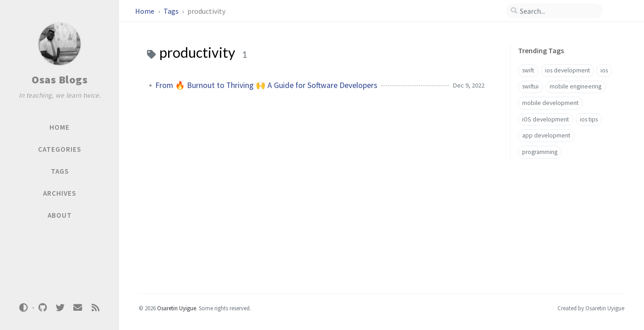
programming (540, 152)
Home (145, 11)
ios (604, 70)
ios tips (589, 119)
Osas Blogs (60, 80)
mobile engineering (576, 86)
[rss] (95, 308)
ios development (568, 70)
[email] (78, 308)
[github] (43, 308)
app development (546, 135)
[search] (558, 11)
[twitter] (60, 308)
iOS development (546, 119)
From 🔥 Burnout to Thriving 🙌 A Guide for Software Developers (266, 85)
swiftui (530, 86)
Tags (172, 11)
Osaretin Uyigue (177, 308)
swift (528, 70)
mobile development (550, 103)
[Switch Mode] (24, 308)
